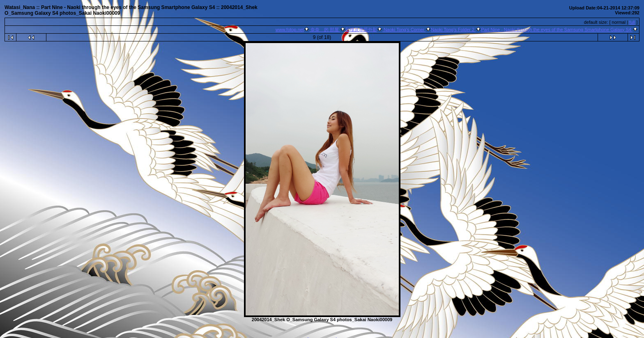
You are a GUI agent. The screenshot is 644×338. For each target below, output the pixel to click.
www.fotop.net (290, 30)
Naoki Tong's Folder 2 (453, 30)
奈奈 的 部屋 (325, 30)
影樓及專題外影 (361, 30)
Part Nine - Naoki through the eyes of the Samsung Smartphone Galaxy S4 (557, 30)
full (632, 22)
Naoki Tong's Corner (404, 30)
